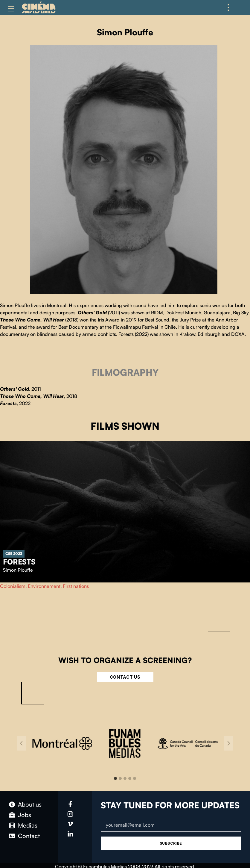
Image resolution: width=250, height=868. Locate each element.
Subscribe (171, 843)
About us (30, 804)
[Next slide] (228, 743)
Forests (19, 562)
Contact (29, 836)
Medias (28, 825)
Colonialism (13, 586)
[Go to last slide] (22, 743)
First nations (76, 586)
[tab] (115, 778)
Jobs (25, 815)
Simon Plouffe (18, 570)
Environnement (44, 586)
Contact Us (125, 677)
